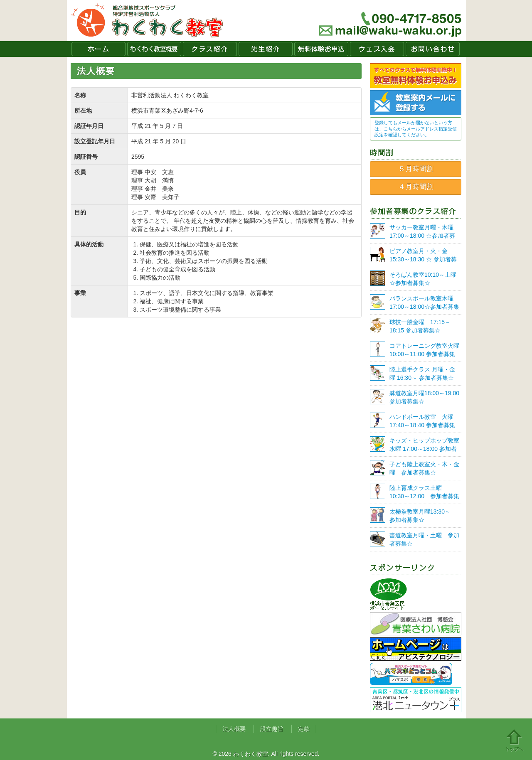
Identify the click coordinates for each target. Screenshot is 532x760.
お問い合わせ (433, 49)
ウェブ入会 (377, 49)
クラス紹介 (210, 49)
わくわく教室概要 (154, 49)
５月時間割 (416, 169)
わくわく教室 (147, 21)
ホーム (99, 49)
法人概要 (234, 729)
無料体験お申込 (321, 49)
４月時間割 (416, 187)
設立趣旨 (272, 729)
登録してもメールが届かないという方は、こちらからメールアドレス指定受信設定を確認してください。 (416, 129)
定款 (304, 729)
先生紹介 (266, 49)
